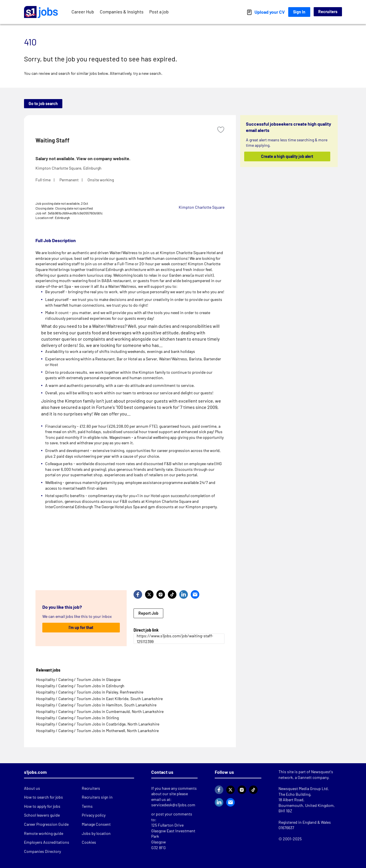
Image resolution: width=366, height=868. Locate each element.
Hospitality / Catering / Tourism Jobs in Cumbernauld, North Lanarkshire (100, 711)
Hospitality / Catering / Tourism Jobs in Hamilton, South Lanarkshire (96, 705)
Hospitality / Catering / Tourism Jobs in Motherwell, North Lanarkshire (97, 731)
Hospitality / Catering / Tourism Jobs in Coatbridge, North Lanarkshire (98, 724)
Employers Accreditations (47, 842)
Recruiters (328, 12)
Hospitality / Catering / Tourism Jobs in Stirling (77, 718)
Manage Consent (96, 824)
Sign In (299, 12)
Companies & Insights (122, 12)
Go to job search (43, 104)
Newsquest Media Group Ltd (303, 788)
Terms (87, 806)
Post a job (159, 12)
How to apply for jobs (42, 806)
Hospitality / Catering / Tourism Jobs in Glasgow (78, 679)
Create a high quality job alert (287, 156)
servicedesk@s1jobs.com (173, 805)
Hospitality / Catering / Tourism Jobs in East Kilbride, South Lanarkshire (99, 699)
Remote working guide (44, 833)
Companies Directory (42, 851)
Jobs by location (96, 833)
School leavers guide (42, 815)
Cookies (89, 842)
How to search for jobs (43, 797)
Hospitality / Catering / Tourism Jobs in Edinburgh (80, 686)
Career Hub (83, 12)
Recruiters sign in (97, 797)
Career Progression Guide (46, 824)
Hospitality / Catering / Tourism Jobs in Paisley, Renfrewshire (90, 692)
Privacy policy (94, 815)
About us (32, 788)
